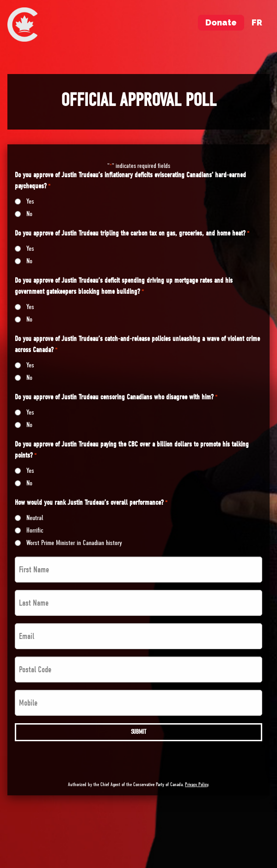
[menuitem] (22, 25)
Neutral (35, 518)
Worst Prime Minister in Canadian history (74, 543)
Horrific (35, 530)
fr (257, 22)
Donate (221, 22)
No (29, 214)
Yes (30, 201)
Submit (138, 732)
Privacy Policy (197, 784)
